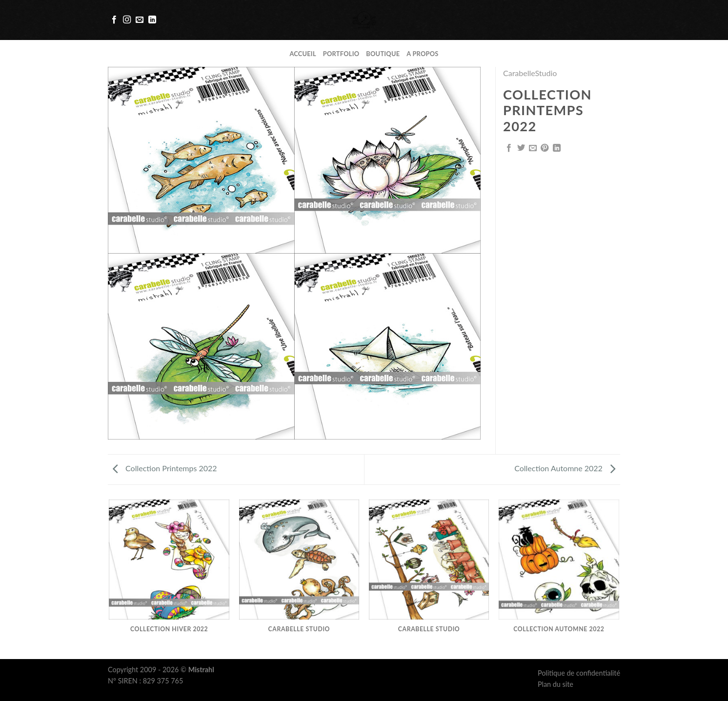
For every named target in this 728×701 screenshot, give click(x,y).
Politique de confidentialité (579, 673)
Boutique (383, 54)
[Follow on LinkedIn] (152, 20)
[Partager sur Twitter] (521, 148)
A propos (422, 54)
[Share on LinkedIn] (557, 148)
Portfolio (341, 54)
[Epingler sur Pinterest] (545, 148)
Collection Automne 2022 (565, 468)
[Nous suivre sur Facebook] (114, 20)
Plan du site (556, 684)
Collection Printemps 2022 (165, 468)
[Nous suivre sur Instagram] (127, 20)
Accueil (303, 54)
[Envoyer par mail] (533, 148)
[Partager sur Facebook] (509, 148)
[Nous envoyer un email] (140, 20)
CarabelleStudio (530, 73)
